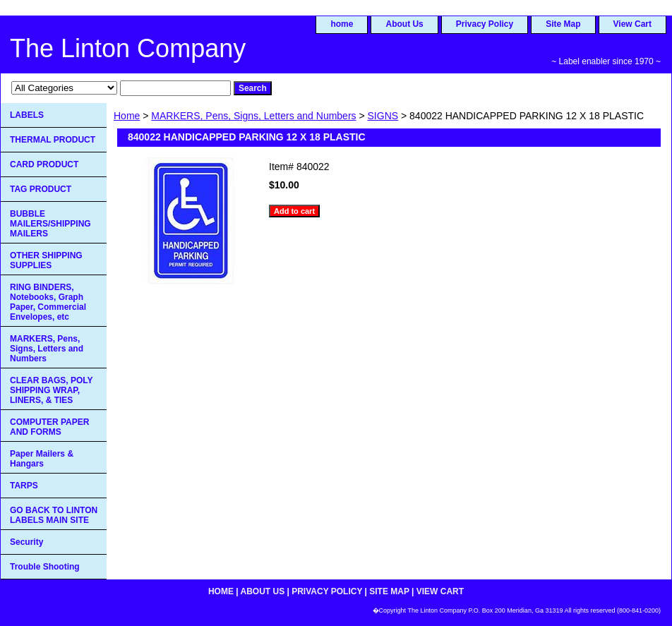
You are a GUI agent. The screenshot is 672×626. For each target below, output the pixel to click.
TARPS (24, 486)
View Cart (632, 24)
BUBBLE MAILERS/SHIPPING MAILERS (50, 224)
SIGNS (383, 116)
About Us (404, 24)
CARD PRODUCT (44, 164)
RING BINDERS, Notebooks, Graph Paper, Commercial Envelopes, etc (48, 302)
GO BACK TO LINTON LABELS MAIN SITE (54, 515)
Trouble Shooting (45, 567)
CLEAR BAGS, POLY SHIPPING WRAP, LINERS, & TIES (52, 390)
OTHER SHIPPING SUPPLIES (46, 260)
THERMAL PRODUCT (53, 140)
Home (127, 116)
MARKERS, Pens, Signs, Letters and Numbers (253, 116)
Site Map (563, 24)
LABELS (27, 115)
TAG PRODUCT (41, 189)
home (342, 24)
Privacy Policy (485, 24)
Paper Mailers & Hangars (42, 459)
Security (26, 542)
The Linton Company (128, 48)
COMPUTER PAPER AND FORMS (49, 427)
